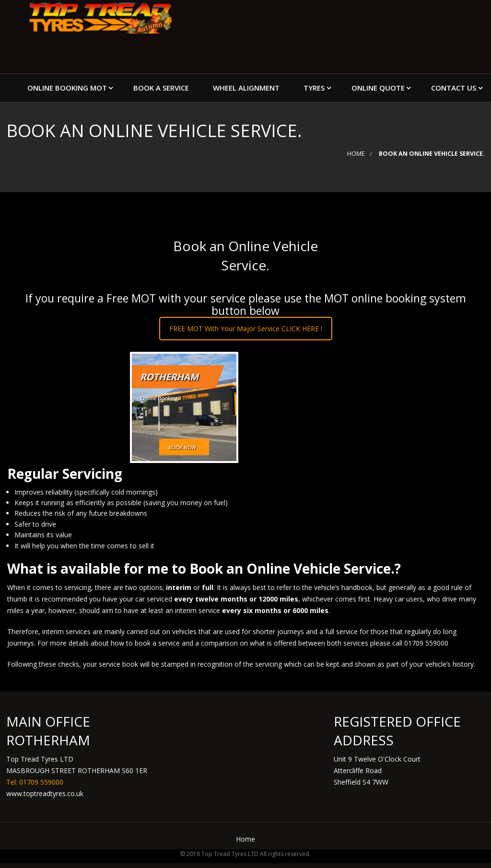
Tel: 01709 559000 (35, 782)
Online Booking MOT (67, 88)
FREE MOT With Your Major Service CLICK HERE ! (246, 329)
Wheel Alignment (246, 88)
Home (356, 154)
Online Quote (378, 88)
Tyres (314, 88)
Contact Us (454, 88)
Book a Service (161, 88)
